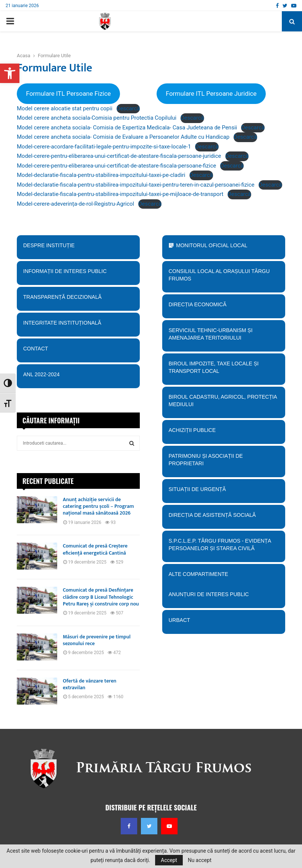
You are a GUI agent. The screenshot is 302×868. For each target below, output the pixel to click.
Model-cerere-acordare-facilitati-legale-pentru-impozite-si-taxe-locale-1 (104, 147)
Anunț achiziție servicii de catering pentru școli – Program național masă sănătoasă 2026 (98, 506)
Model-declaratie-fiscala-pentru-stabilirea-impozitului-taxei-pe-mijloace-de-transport (120, 194)
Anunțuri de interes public (209, 594)
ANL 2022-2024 (41, 374)
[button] (10, 73)
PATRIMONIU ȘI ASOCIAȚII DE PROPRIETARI (224, 462)
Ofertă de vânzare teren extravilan (90, 684)
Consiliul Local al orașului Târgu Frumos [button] (224, 275)
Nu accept (199, 860)
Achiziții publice (224, 433)
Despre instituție (78, 248)
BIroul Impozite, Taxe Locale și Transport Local (224, 370)
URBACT (179, 620)
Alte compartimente (224, 577)
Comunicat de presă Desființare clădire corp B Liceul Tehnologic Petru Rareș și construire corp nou (101, 597)
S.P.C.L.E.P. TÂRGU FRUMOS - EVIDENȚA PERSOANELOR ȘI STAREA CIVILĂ (221, 547)
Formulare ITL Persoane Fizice (68, 93)
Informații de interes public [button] (78, 274)
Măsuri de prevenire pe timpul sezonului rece (97, 640)
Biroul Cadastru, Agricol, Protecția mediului (224, 401)
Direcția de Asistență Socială (224, 518)
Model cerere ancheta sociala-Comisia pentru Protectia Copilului (97, 118)
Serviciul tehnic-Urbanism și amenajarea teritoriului (224, 337)
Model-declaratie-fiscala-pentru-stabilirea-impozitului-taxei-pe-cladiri (101, 175)
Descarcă (128, 108)
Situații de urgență (224, 492)
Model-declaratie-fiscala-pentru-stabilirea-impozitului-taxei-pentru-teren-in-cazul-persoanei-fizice (136, 185)
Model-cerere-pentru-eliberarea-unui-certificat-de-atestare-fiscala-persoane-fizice (116, 166)
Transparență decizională (78, 300)
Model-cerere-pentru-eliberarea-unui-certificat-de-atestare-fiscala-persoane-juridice (119, 156)
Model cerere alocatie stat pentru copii (65, 108)
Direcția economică (224, 307)
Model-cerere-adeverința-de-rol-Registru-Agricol (75, 204)
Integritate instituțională (78, 325)
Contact (78, 349)
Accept (169, 860)
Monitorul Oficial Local (212, 245)
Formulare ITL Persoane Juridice (211, 93)
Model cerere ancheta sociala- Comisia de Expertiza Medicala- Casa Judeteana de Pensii (127, 128)
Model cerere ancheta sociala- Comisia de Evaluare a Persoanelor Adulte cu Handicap (123, 137)
